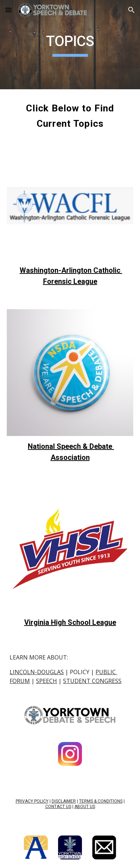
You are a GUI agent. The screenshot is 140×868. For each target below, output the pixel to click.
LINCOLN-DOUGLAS (37, 672)
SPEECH (46, 681)
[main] (70, 45)
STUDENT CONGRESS (92, 681)
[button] (9, 10)
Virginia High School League (70, 622)
